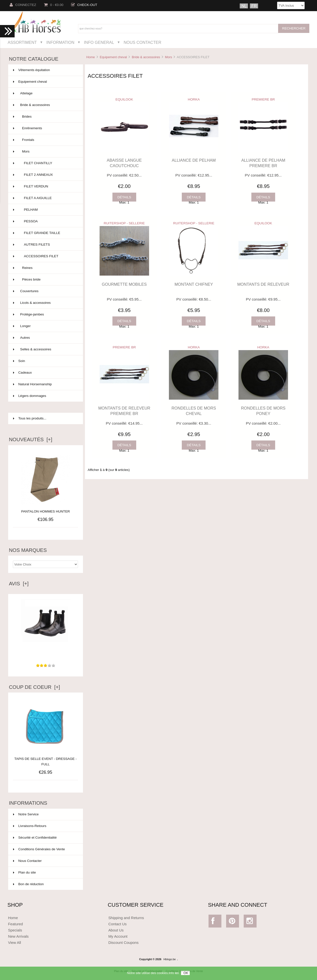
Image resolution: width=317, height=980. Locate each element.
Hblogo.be (170, 959)
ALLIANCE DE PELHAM (194, 160)
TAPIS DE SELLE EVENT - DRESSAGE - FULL (46, 759)
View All (14, 942)
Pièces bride (45, 280)
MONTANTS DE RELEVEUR (263, 284)
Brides (45, 117)
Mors (169, 57)
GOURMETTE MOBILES (124, 284)
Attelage (45, 93)
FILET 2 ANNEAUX (45, 175)
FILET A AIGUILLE (45, 198)
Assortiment (22, 42)
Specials (15, 930)
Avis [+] (19, 584)
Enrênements (45, 128)
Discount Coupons (123, 942)
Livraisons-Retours (30, 826)
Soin (45, 361)
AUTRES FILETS (45, 245)
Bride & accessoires (146, 57)
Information (60, 42)
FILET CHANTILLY (45, 163)
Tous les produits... (30, 418)
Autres (45, 338)
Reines (45, 268)
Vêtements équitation (45, 70)
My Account (118, 936)
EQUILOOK (124, 99)
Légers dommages (45, 396)
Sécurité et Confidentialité (35, 838)
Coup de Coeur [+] (34, 687)
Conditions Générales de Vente (39, 849)
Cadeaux (45, 373)
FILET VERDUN (45, 186)
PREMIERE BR (263, 99)
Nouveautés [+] (31, 439)
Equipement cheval (113, 57)
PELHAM (45, 210)
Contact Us (117, 924)
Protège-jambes (45, 314)
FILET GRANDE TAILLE (45, 233)
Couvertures (45, 291)
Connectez (23, 5)
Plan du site (25, 872)
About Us (116, 930)
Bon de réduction (28, 884)
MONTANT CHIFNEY (194, 284)
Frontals (45, 140)
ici (177, 975)
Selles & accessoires (45, 349)
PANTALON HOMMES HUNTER (45, 511)
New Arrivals (18, 936)
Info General (99, 42)
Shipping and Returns (126, 918)
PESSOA (45, 221)
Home (90, 57)
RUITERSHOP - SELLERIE (124, 223)
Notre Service (26, 814)
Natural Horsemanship (45, 384)
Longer (45, 326)
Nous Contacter (142, 42)
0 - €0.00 (54, 5)
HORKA (194, 99)
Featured (15, 924)
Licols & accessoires (45, 303)
